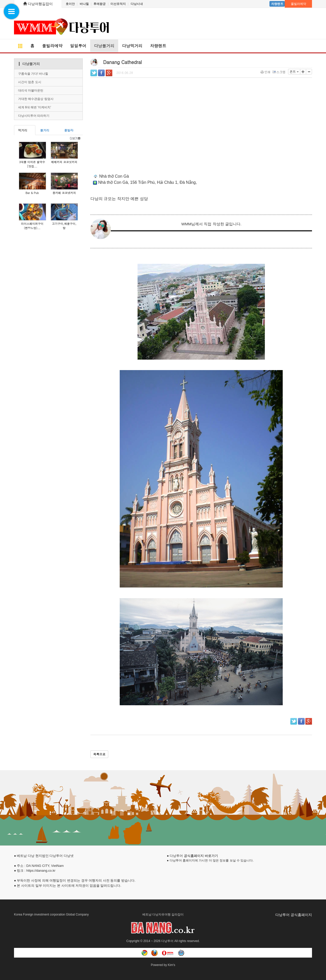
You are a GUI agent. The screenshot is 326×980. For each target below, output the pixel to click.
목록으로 (99, 754)
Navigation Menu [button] (9, 9)
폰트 (294, 71)
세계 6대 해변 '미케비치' (35, 107)
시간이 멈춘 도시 (30, 82)
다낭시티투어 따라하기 (34, 116)
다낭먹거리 (132, 46)
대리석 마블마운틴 (31, 90)
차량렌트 (277, 4)
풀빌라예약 (298, 4)
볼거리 (45, 130)
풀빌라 (69, 130)
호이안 (70, 4)
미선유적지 (118, 4)
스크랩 (279, 72)
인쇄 (266, 72)
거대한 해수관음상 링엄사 (36, 99)
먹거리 (23, 130)
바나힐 (84, 4)
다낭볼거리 (104, 46)
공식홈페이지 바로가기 (201, 856)
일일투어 (78, 46)
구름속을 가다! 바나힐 (33, 74)
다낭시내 (136, 4)
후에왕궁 (100, 4)
